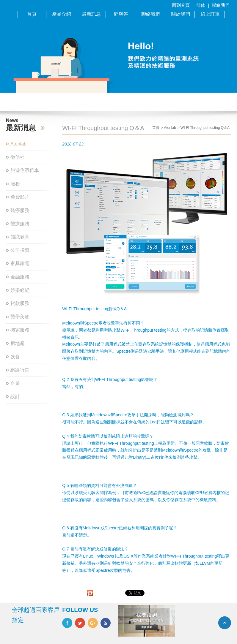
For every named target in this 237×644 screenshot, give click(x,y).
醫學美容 (20, 317)
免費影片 (20, 197)
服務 (15, 184)
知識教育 (20, 237)
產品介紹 (62, 14)
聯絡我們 (221, 5)
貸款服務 (20, 303)
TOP (225, 623)
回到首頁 (181, 5)
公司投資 (20, 250)
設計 (15, 397)
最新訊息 (91, 14)
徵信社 (18, 157)
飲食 (15, 357)
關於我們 (181, 14)
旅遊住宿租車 (25, 170)
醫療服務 (20, 210)
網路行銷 (20, 370)
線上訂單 (210, 14)
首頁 (32, 14)
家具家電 (20, 264)
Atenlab (18, 144)
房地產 (18, 343)
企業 (15, 383)
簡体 (201, 5)
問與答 (121, 14)
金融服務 (20, 277)
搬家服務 (20, 330)
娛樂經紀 (20, 290)
